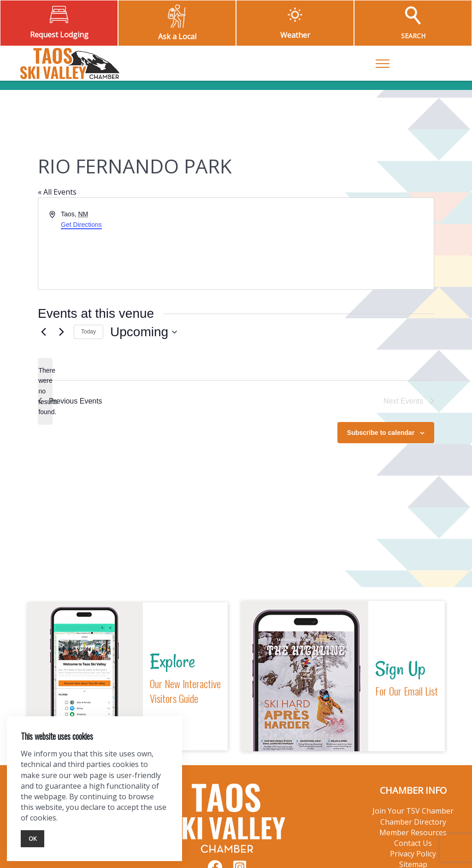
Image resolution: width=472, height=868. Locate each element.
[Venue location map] (334, 244)
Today (88, 332)
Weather (295, 35)
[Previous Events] (43, 332)
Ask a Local (177, 36)
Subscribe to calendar (381, 433)
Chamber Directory (413, 822)
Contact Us (413, 843)
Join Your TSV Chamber (413, 811)
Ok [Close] (32, 838)
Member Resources (413, 832)
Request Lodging (59, 35)
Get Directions (81, 225)
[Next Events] (61, 332)
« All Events (57, 192)
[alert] (45, 391)
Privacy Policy (413, 854)
